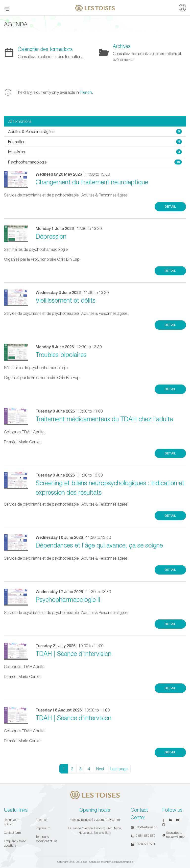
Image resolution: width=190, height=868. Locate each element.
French (86, 92)
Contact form (12, 833)
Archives (122, 46)
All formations (20, 121)
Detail (170, 206)
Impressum (43, 828)
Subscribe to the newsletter (173, 835)
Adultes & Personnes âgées (95, 131)
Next (100, 769)
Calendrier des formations (45, 49)
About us (41, 820)
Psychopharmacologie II (68, 599)
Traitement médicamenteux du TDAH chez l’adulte (104, 419)
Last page (119, 769)
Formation (95, 142)
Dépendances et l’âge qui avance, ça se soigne (99, 545)
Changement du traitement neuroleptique (92, 182)
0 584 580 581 (146, 844)
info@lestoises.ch (147, 827)
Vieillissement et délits (66, 300)
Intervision (95, 152)
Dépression (51, 236)
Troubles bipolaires (61, 354)
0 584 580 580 (146, 836)
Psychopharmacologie (95, 162)
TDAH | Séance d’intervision (73, 653)
